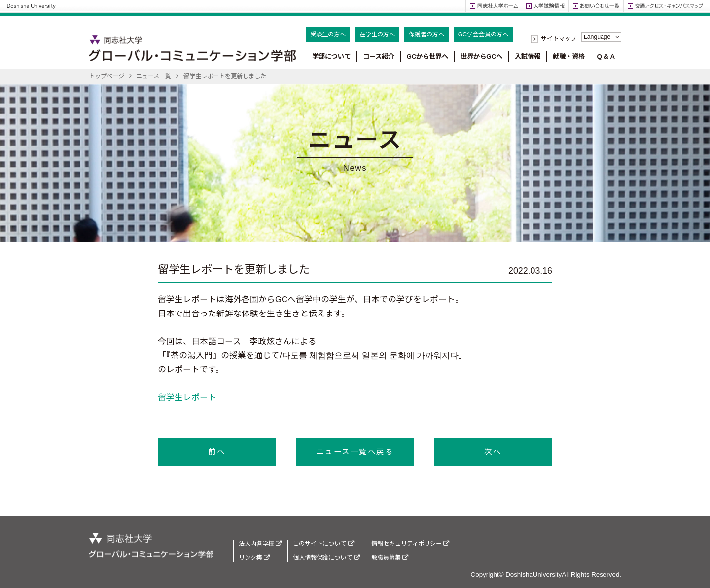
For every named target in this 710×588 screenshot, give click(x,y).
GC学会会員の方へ (483, 35)
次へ (493, 452)
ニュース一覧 (154, 76)
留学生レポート (187, 398)
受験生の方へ (328, 35)
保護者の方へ (426, 35)
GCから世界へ (427, 56)
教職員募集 (390, 558)
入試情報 (528, 56)
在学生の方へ (377, 35)
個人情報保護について (326, 558)
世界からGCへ (481, 56)
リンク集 (254, 558)
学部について (331, 56)
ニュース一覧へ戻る (355, 452)
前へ (217, 452)
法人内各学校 (260, 544)
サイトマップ (559, 39)
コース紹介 (379, 56)
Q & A (606, 56)
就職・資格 (569, 56)
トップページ (106, 76)
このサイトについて (323, 544)
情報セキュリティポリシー (410, 544)
